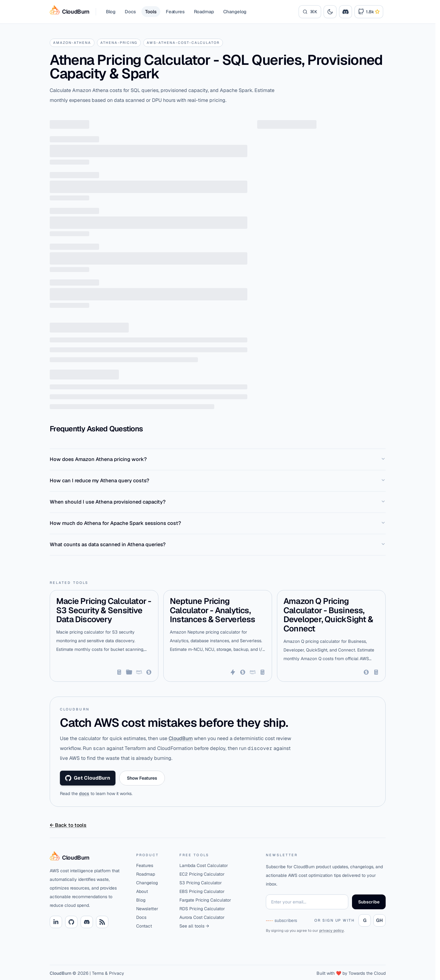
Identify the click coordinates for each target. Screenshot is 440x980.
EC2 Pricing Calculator (202, 874)
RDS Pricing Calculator (202, 909)
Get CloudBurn (88, 778)
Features (175, 12)
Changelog (235, 12)
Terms (98, 973)
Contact (144, 926)
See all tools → (194, 926)
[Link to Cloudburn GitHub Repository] (369, 12)
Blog (111, 12)
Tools (151, 12)
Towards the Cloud (367, 973)
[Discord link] (87, 922)
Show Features (142, 778)
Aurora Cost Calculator (202, 917)
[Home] (88, 858)
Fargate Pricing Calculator (205, 900)
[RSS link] (102, 922)
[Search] (310, 12)
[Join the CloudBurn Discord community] (346, 12)
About (142, 891)
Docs (130, 12)
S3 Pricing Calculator (201, 883)
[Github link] (71, 922)
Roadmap (204, 12)
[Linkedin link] (56, 922)
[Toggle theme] (330, 12)
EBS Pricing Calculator (202, 891)
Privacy (117, 973)
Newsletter (147, 909)
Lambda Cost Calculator (204, 865)
